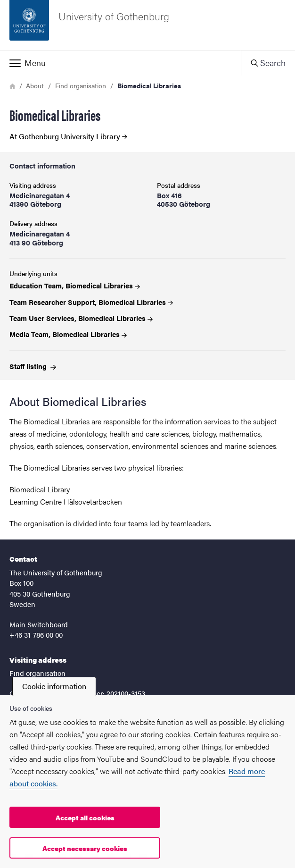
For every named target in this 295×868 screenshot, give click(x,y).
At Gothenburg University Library (68, 136)
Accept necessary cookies (85, 848)
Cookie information (54, 686)
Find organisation (81, 85)
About (35, 85)
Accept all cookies (85, 817)
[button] (120, 63)
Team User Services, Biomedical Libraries (81, 318)
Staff (33, 366)
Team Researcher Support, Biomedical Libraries (91, 302)
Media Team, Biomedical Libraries (68, 334)
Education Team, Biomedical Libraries (75, 285)
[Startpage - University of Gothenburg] (147, 25)
